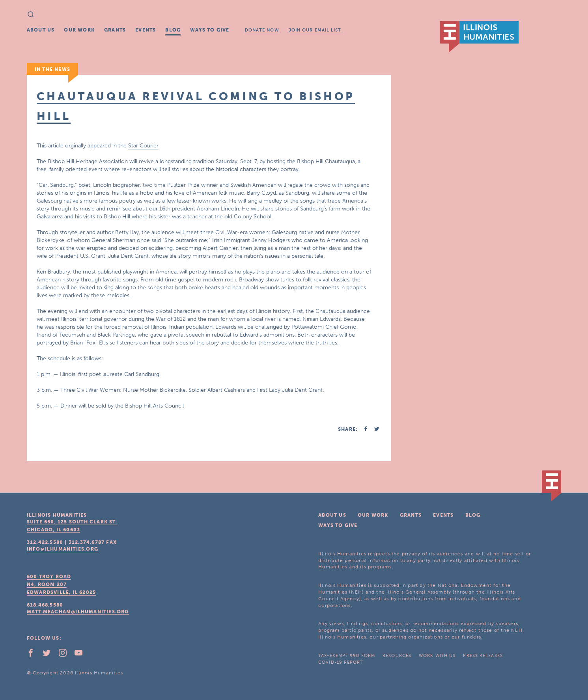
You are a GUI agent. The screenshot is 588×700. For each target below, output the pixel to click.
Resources (397, 656)
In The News (52, 69)
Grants (115, 30)
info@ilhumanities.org (63, 549)
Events (146, 30)
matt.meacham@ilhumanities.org (78, 612)
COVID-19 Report (341, 662)
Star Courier (143, 146)
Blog (173, 30)
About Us (41, 30)
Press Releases (483, 656)
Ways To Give (210, 30)
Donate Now (262, 30)
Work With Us (437, 656)
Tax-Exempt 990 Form (347, 656)
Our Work (79, 30)
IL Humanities (479, 37)
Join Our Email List (315, 30)
